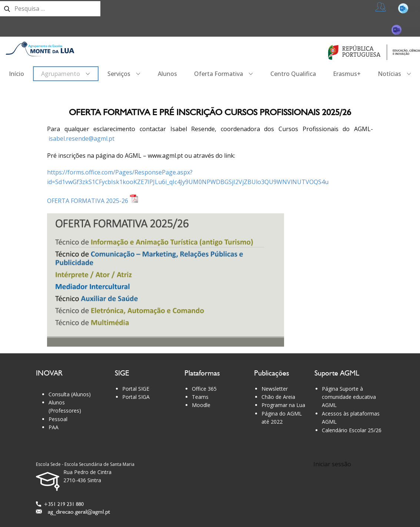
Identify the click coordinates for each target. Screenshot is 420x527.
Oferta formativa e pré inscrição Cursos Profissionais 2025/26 (210, 112)
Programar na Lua (283, 405)
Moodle (201, 405)
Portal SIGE (136, 389)
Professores (398, 8)
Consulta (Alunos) (70, 394)
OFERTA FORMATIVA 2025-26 (93, 201)
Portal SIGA (136, 397)
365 (409, 8)
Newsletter (275, 389)
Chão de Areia (278, 397)
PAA (54, 427)
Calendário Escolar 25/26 (352, 430)
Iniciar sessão (332, 464)
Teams (406, 30)
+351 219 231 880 (60, 504)
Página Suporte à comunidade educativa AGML (349, 397)
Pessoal (58, 419)
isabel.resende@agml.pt (81, 139)
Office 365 (204, 389)
